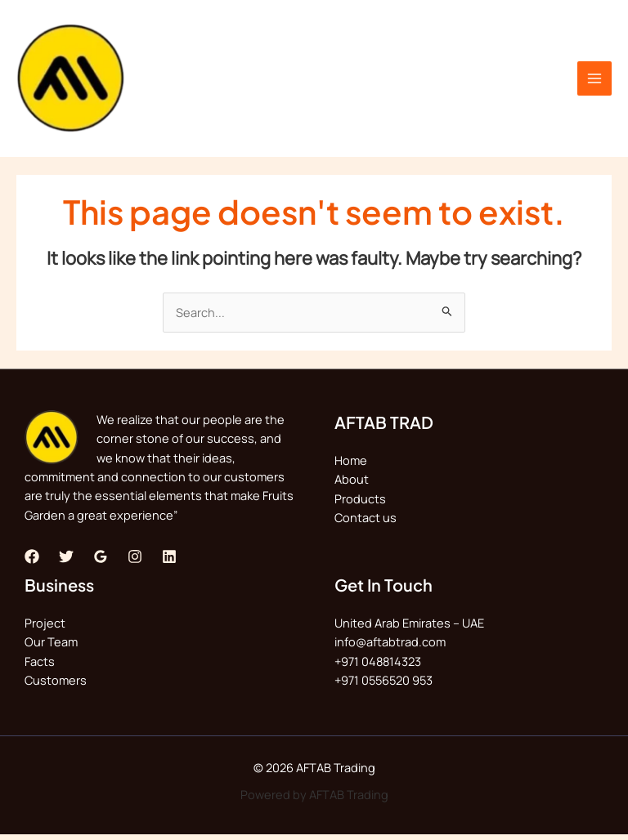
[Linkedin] (169, 561)
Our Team (51, 647)
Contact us (366, 523)
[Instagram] (135, 561)
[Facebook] (32, 561)
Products (360, 503)
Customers (56, 686)
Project (45, 628)
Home (351, 466)
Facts (40, 666)
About (352, 485)
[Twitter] (66, 561)
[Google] (101, 561)
